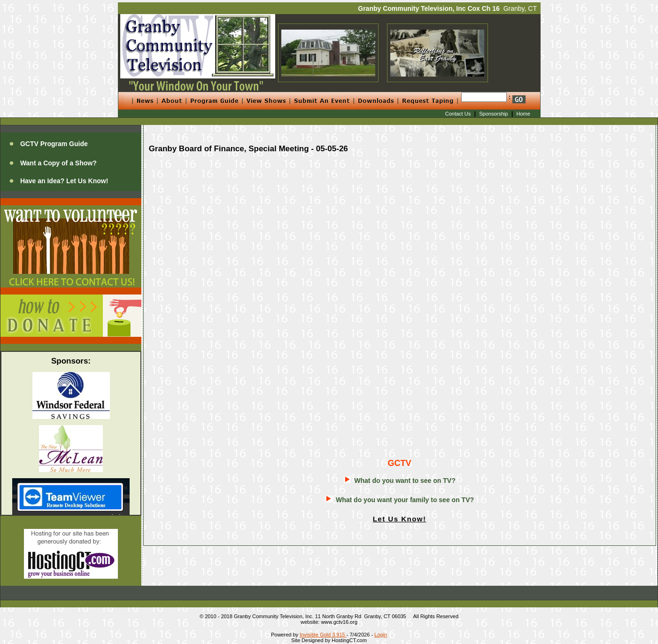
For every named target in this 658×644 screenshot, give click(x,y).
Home (523, 114)
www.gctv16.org (339, 622)
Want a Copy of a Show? (58, 163)
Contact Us (458, 114)
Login (381, 635)
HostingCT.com (349, 640)
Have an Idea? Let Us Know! (64, 181)
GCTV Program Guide (54, 144)
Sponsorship (493, 114)
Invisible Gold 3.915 (323, 635)
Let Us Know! (400, 519)
